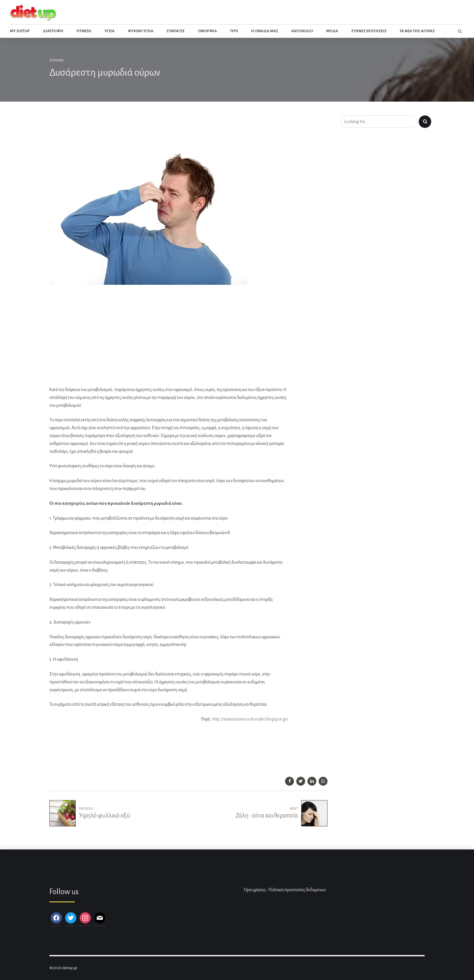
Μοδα (332, 31)
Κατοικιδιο (302, 31)
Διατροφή (56, 60)
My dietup (20, 31)
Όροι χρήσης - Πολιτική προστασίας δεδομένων (285, 890)
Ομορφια (207, 31)
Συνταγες (176, 31)
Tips (234, 31)
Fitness (84, 31)
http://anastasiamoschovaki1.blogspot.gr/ (250, 719)
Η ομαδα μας (265, 31)
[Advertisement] (169, 133)
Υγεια (109, 31)
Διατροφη (53, 31)
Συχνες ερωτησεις (369, 31)
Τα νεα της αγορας (417, 31)
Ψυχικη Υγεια (141, 31)
